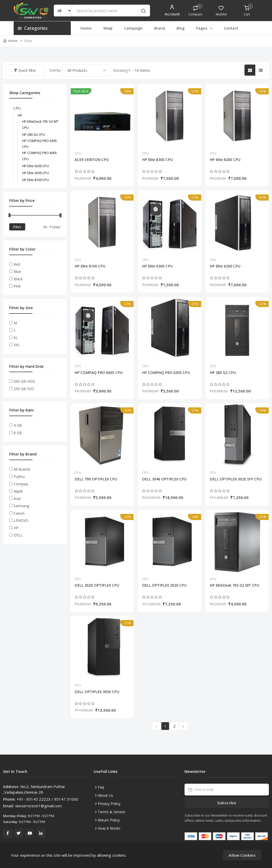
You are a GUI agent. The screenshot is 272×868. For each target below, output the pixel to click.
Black (18, 279)
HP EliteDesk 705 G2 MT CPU (234, 585)
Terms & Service (112, 812)
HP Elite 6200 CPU (225, 266)
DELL (18, 535)
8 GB (18, 433)
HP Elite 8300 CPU (157, 160)
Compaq (21, 484)
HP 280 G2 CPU (223, 373)
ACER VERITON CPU (92, 160)
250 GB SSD (24, 389)
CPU (78, 153)
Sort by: (55, 70)
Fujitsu (19, 476)
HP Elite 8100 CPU (90, 266)
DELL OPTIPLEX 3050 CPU (97, 692)
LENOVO (21, 520)
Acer (17, 499)
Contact (231, 28)
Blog (181, 28)
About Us (106, 795)
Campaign (133, 28)
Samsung (21, 506)
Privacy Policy (109, 804)
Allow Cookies (242, 855)
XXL (17, 345)
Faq (101, 787)
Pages (205, 28)
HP (20, 115)
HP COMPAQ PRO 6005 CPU (99, 373)
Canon (19, 513)
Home (86, 28)
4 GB (18, 425)
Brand (160, 28)
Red (17, 264)
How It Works (109, 828)
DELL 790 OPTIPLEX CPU (96, 479)
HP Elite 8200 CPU (225, 160)
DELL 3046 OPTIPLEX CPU (164, 479)
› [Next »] (183, 726)
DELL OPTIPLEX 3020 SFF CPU (236, 479)
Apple (18, 491)
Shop (108, 28)
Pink (17, 286)
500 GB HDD (24, 381)
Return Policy (109, 820)
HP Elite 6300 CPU (157, 266)
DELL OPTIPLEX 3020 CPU (164, 585)
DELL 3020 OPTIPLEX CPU (97, 585)
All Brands (22, 469)
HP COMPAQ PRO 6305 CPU (166, 373)
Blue (17, 271)
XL (16, 338)
